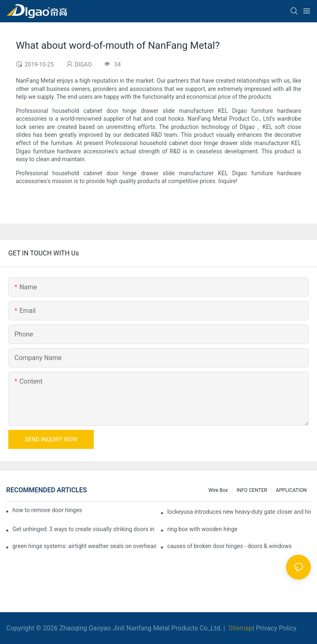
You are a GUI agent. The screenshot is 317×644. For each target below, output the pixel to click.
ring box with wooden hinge (202, 529)
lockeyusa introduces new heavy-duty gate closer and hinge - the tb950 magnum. (239, 512)
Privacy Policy (276, 628)
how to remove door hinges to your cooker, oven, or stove (47, 510)
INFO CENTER (252, 490)
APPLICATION (291, 490)
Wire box (218, 490)
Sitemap (240, 628)
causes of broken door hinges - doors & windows (229, 546)
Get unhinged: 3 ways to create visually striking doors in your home (84, 529)
